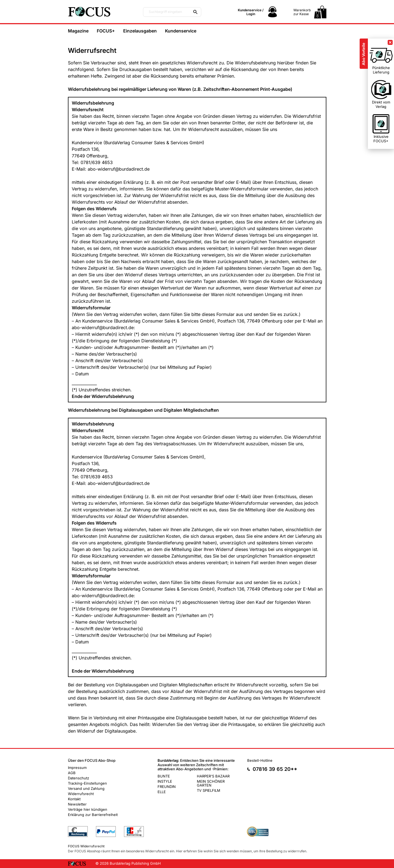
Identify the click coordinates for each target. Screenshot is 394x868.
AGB (72, 773)
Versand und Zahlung (86, 788)
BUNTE (164, 776)
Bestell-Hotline (260, 760)
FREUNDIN (167, 787)
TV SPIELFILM (209, 790)
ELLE (162, 792)
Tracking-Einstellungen (87, 783)
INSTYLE (165, 781)
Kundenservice (181, 31)
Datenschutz (78, 778)
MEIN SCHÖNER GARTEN (211, 783)
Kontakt (74, 799)
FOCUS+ (106, 31)
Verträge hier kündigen (88, 809)
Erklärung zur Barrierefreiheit (93, 815)
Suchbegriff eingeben (165, 12)
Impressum (77, 768)
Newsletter (77, 804)
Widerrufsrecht (81, 794)
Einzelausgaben (140, 31)
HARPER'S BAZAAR (213, 776)
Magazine (78, 31)
